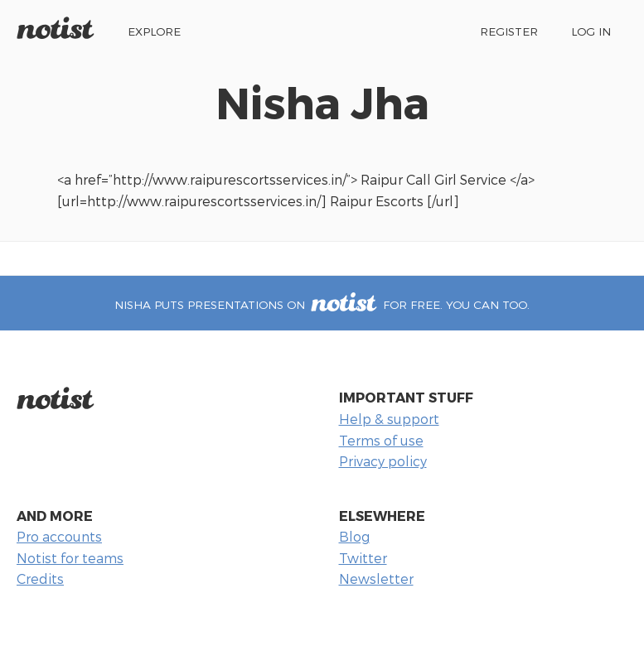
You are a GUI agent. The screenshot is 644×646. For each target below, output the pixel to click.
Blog (354, 536)
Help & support (389, 419)
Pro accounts (59, 536)
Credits (40, 579)
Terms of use (381, 440)
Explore (154, 31)
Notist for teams (70, 558)
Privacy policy (383, 461)
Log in (591, 31)
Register (509, 31)
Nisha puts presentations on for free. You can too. (322, 304)
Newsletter (376, 579)
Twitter (363, 558)
